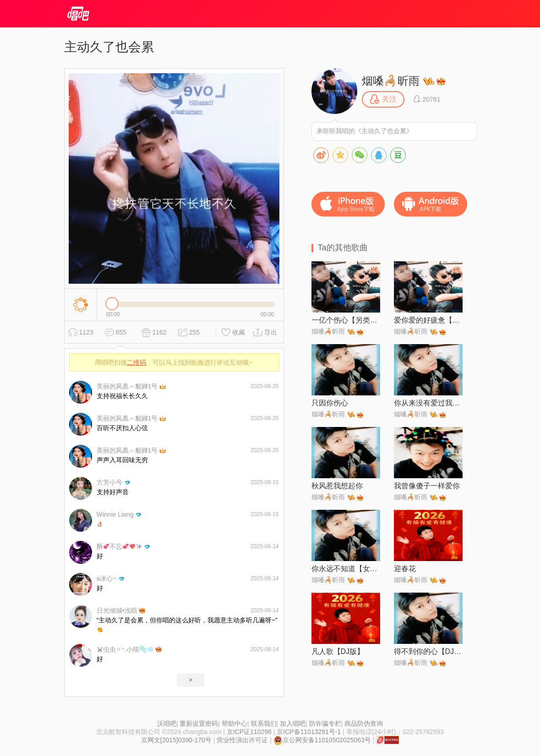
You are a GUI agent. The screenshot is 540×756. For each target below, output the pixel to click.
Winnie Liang (115, 514)
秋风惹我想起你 (337, 486)
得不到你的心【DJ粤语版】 (428, 651)
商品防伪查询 (364, 724)
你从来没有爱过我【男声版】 (428, 403)
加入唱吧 (293, 724)
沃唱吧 (167, 724)
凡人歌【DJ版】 (338, 651)
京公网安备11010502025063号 (322, 740)
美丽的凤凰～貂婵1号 (127, 386)
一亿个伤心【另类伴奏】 (346, 320)
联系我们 (264, 724)
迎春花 (405, 569)
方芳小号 (109, 482)
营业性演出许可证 (242, 740)
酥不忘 (119, 546)
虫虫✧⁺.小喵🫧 (125, 649)
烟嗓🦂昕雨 (391, 81)
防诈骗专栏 (325, 724)
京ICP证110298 (249, 732)
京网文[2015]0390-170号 (176, 740)
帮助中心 (235, 724)
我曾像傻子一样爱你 (427, 486)
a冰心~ (107, 578)
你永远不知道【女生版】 (346, 569)
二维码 (136, 362)
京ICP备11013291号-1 (309, 732)
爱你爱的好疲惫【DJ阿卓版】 (428, 320)
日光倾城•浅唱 (117, 610)
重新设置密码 (199, 724)
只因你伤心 (330, 403)
